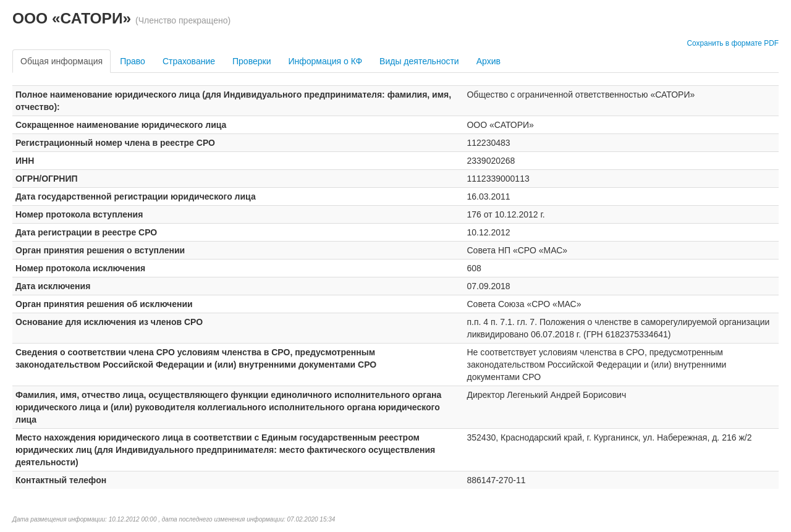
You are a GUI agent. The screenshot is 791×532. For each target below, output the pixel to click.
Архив (489, 61)
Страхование (189, 61)
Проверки (252, 61)
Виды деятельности (419, 61)
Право (133, 61)
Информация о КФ (325, 61)
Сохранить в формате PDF (733, 43)
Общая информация (61, 61)
